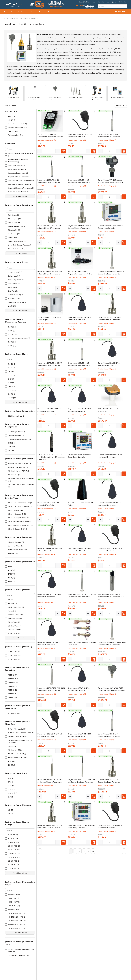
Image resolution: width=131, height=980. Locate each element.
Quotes (114, 2)
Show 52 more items (20, 196)
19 (93, 851)
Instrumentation (12, 18)
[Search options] (20, 149)
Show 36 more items (20, 933)
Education (43, 12)
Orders (94, 2)
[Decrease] (40, 151)
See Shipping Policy (56, 7)
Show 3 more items (20, 253)
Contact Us (53, 12)
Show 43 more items (20, 402)
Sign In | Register (84, 2)
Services (22, 12)
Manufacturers (33, 12)
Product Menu (11, 12)
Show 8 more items (20, 310)
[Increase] (58, 151)
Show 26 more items (20, 638)
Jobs (108, 2)
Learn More (90, 8)
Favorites (101, 2)
